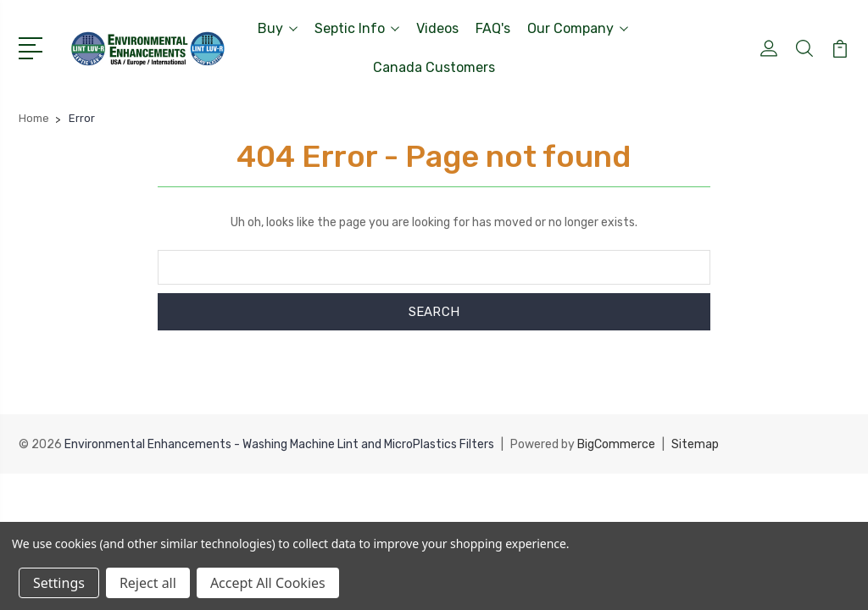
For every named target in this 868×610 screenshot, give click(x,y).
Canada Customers (434, 67)
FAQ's (493, 28)
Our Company (578, 28)
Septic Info (357, 28)
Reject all (148, 583)
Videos (437, 28)
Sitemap (695, 444)
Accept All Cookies (268, 583)
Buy (278, 28)
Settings (59, 583)
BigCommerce (616, 444)
